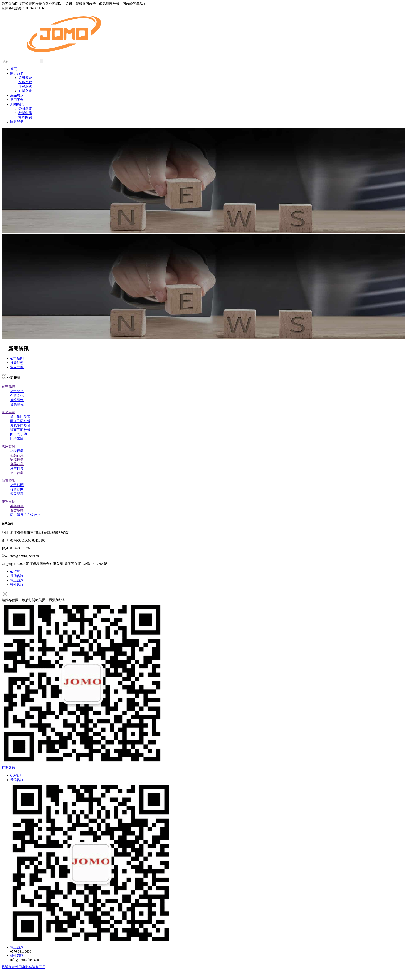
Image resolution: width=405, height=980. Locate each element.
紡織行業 (17, 451)
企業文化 (25, 91)
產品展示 (17, 95)
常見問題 (25, 117)
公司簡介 (25, 78)
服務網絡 (25, 87)
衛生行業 (17, 473)
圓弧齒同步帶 (20, 421)
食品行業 (17, 464)
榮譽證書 (17, 506)
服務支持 (8, 502)
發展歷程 (25, 82)
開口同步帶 (18, 434)
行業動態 (25, 113)
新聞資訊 (17, 104)
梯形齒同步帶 (20, 417)
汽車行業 (17, 468)
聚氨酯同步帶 (20, 425)
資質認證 (17, 510)
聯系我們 (17, 122)
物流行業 (17, 460)
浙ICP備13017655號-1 (94, 564)
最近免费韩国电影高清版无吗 (24, 967)
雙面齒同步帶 (20, 430)
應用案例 (17, 100)
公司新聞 (25, 109)
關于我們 (17, 73)
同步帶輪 (17, 439)
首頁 (13, 69)
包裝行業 (17, 455)
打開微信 (8, 768)
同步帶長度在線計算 (25, 515)
